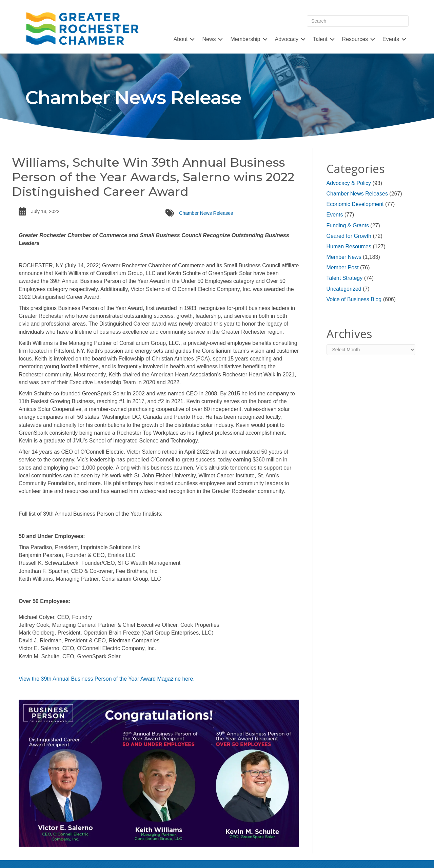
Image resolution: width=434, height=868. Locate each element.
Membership (245, 39)
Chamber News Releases (206, 213)
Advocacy (287, 39)
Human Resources (349, 246)
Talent (320, 39)
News (209, 39)
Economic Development (355, 204)
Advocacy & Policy (349, 183)
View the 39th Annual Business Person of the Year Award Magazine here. (107, 679)
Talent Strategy (345, 278)
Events (391, 39)
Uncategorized (344, 289)
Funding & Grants (348, 225)
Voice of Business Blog (354, 299)
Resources (355, 39)
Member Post (343, 267)
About (181, 39)
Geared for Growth (349, 236)
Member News (344, 257)
